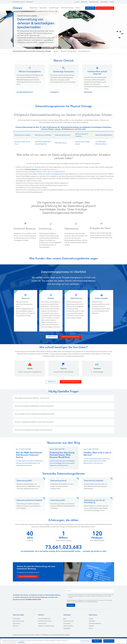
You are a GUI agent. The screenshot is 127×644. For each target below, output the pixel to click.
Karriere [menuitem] (91, 628)
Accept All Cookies (109, 641)
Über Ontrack (104, 2)
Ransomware (43, 8)
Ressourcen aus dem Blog (68, 51)
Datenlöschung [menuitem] (42, 624)
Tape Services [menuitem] (16, 624)
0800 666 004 (90, 8)
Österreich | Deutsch (19, 2)
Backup (45, 188)
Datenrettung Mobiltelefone (104, 135)
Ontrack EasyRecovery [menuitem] (44, 619)
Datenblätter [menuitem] (67, 628)
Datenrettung (88, 92)
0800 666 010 (52, 337)
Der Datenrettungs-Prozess (25, 92)
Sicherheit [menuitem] (91, 626)
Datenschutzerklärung (93, 602)
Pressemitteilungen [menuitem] (69, 621)
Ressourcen (84, 2)
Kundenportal (55, 92)
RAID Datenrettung (61, 143)
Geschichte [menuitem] (92, 621)
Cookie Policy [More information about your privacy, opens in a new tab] (21, 642)
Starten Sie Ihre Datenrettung (105, 8)
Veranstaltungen (94, 2)
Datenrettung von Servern (63, 135)
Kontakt (112, 2)
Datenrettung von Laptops (22, 135)
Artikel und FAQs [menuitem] (68, 626)
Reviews (56, 51)
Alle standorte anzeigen (63, 635)
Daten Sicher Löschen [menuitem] (19, 621)
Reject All (97, 641)
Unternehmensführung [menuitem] (95, 624)
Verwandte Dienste (84, 51)
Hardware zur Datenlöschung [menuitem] (46, 626)
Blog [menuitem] (65, 619)
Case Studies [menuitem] (67, 624)
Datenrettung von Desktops (43, 135)
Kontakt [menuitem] (91, 619)
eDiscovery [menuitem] (16, 626)
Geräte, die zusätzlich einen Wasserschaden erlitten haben (55, 174)
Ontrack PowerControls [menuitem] (45, 621)
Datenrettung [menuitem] (16, 619)
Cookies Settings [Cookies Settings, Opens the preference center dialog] (85, 641)
